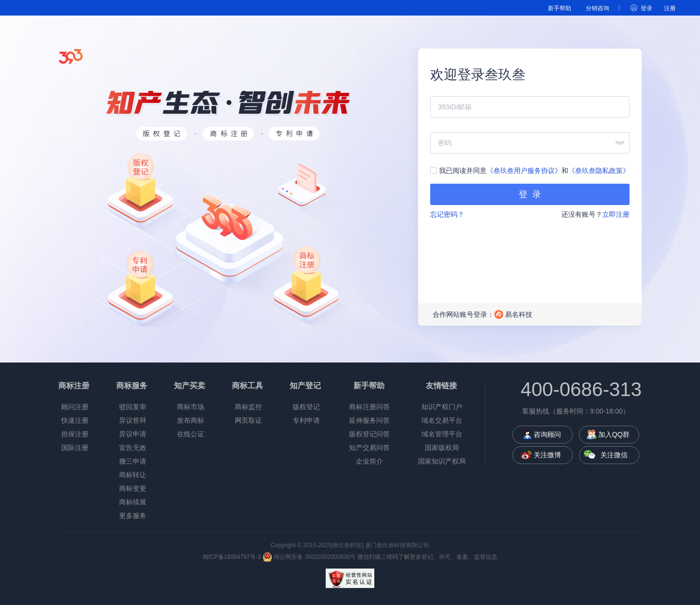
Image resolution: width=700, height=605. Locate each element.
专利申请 (306, 420)
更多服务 (133, 516)
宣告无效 (133, 448)
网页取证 (248, 420)
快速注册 (75, 420)
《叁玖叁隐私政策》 (599, 171)
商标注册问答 (369, 407)
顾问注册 (75, 407)
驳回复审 (133, 407)
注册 (670, 8)
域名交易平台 (442, 420)
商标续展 (133, 502)
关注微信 (614, 455)
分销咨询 (597, 8)
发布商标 (191, 420)
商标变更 (133, 488)
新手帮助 (560, 8)
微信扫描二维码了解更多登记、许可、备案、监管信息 (427, 557)
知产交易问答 (369, 448)
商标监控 (248, 407)
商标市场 (191, 407)
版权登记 (306, 407)
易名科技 (519, 314)
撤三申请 (133, 461)
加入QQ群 (614, 434)
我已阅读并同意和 (530, 171)
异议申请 (133, 434)
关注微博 (547, 455)
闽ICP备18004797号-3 (232, 557)
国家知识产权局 (442, 461)
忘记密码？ (447, 214)
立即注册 (616, 214)
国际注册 (75, 448)
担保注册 (75, 434)
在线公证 (191, 434)
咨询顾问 (547, 434)
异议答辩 (133, 420)
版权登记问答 (369, 434)
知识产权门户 (442, 407)
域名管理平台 (442, 434)
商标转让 (133, 475)
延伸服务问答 (369, 420)
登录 (647, 8)
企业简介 (369, 461)
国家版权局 (442, 448)
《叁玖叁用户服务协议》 (524, 171)
